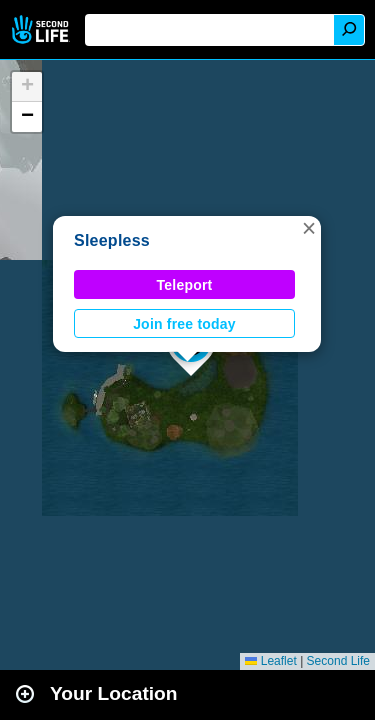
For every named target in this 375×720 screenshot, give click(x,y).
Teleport (185, 285)
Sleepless (112, 240)
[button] (309, 228)
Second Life (42, 29)
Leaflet (270, 661)
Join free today (184, 324)
